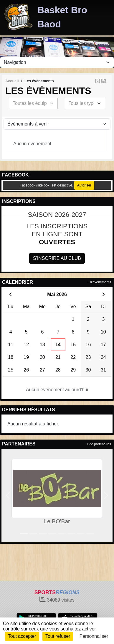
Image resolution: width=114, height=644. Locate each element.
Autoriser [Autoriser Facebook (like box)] (84, 185)
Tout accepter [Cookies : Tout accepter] (22, 636)
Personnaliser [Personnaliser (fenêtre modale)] (94, 636)
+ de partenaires (99, 444)
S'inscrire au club (57, 258)
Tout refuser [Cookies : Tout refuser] (58, 636)
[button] (8, 496)
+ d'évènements (99, 282)
